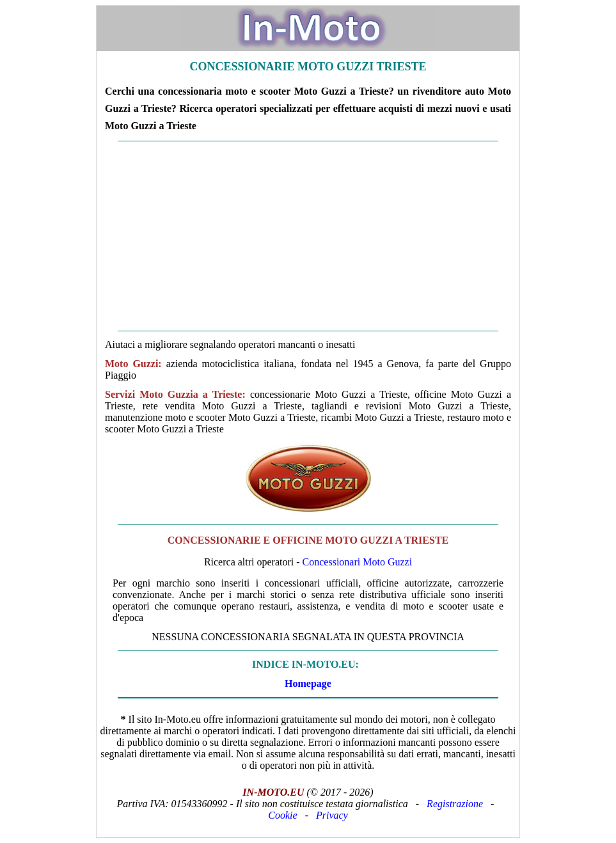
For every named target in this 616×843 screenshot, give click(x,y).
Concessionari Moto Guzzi (358, 562)
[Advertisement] (308, 236)
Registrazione (455, 804)
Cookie (282, 815)
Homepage (308, 683)
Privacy (332, 815)
